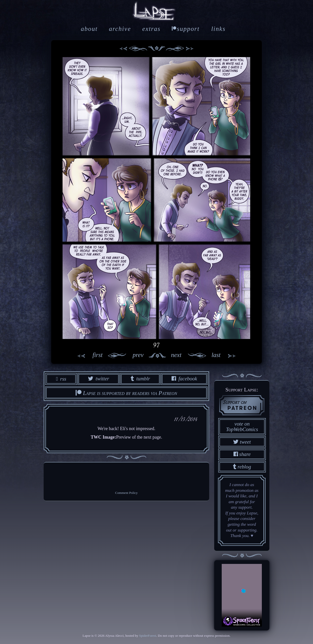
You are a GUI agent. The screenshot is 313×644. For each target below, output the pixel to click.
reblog (242, 466)
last (226, 356)
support (186, 29)
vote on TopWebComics (242, 426)
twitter (98, 379)
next (191, 356)
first (87, 356)
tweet (242, 442)
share (242, 454)
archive (120, 29)
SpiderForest (147, 635)
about (89, 29)
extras (151, 29)
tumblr (140, 379)
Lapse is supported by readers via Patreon (126, 393)
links (218, 29)
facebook (184, 379)
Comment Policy (126, 493)
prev (123, 356)
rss (61, 379)
